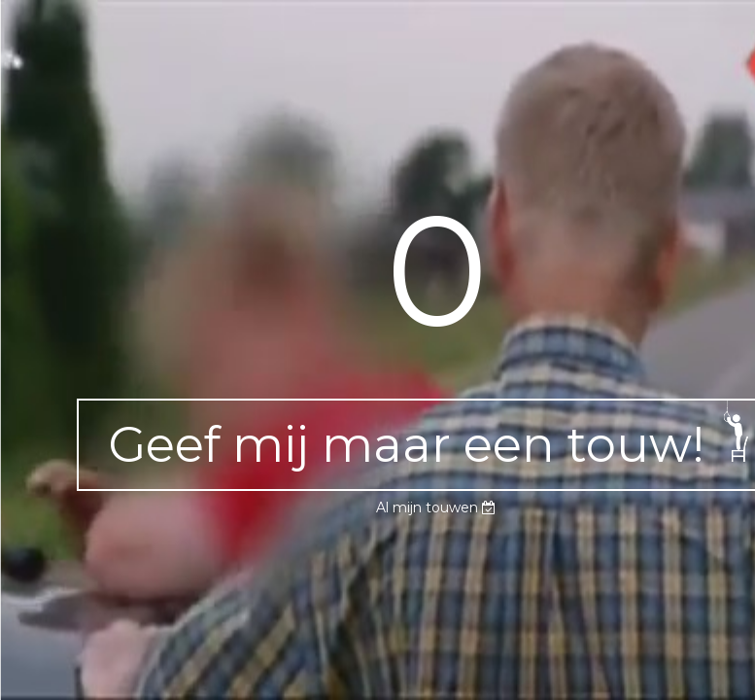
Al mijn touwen (436, 507)
